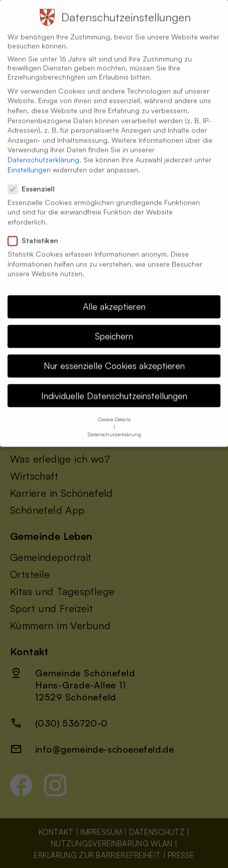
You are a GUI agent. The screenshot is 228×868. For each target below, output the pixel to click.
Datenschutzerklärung (43, 149)
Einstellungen (29, 159)
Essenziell (35, 178)
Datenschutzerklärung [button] (114, 423)
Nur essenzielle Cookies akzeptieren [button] (114, 355)
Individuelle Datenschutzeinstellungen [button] (114, 385)
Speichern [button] (114, 326)
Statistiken (37, 230)
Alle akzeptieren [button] (114, 296)
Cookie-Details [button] (114, 408)
